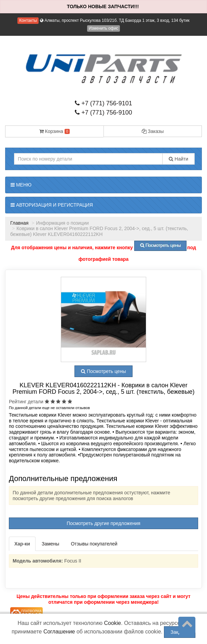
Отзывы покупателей (94, 544)
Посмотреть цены (103, 371)
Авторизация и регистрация (52, 205)
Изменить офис (104, 28)
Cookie (112, 623)
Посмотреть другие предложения (104, 523)
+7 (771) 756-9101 (104, 103)
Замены (50, 544)
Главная (19, 223)
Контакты (28, 20)
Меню (21, 185)
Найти (178, 159)
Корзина (55, 131)
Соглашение (59, 632)
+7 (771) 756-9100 (104, 113)
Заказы (153, 131)
